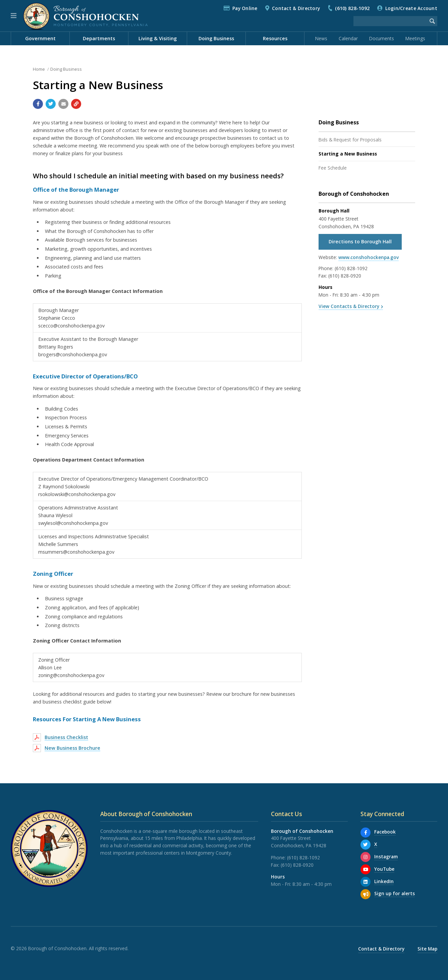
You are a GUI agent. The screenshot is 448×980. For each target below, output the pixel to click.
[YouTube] (366, 869)
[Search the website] (390, 21)
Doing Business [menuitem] (216, 38)
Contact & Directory (296, 8)
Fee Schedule (333, 168)
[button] (14, 16)
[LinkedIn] (366, 882)
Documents (382, 38)
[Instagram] (366, 857)
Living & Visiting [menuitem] (158, 38)
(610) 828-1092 (352, 8)
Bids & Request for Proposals (350, 140)
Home (39, 69)
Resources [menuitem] (275, 38)
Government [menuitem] (40, 38)
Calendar (348, 38)
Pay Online (245, 8)
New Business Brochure (72, 748)
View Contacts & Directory (349, 306)
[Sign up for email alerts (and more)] (366, 894)
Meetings (415, 38)
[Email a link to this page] (63, 104)
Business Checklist (66, 737)
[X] (366, 845)
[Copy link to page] (76, 104)
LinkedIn (384, 881)
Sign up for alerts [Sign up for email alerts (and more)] (395, 893)
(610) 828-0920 (345, 276)
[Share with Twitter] (51, 104)
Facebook (385, 832)
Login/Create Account (411, 8)
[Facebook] (366, 833)
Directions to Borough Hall (360, 241)
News (321, 38)
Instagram (386, 856)
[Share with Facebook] (38, 104)
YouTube (384, 869)
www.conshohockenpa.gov (369, 257)
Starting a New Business (348, 154)
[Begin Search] (432, 21)
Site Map (427, 949)
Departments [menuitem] (99, 38)
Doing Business (66, 69)
